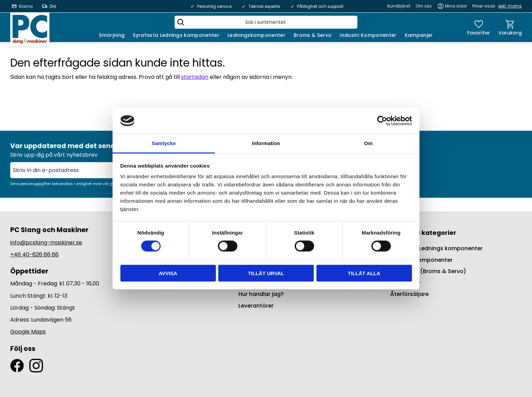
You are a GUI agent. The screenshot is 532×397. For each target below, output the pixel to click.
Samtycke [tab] (164, 143)
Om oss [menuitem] (424, 6)
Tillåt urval (266, 273)
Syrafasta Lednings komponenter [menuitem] (176, 35)
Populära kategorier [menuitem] (423, 233)
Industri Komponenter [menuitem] (368, 35)
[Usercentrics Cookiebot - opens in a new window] (382, 121)
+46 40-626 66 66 (34, 254)
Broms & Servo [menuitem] (313, 35)
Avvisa (168, 273)
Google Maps (28, 332)
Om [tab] (368, 143)
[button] (479, 27)
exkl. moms (510, 6)
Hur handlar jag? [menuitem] (261, 294)
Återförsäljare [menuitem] (409, 294)
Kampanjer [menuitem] (419, 35)
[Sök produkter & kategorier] (266, 22)
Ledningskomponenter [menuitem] (256, 35)
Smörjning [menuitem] (112, 35)
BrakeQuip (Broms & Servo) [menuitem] (428, 271)
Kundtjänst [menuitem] (399, 6)
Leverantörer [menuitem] (256, 306)
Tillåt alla (364, 273)
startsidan (195, 77)
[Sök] (181, 22)
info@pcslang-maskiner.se (46, 243)
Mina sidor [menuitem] (456, 6)
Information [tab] (266, 143)
